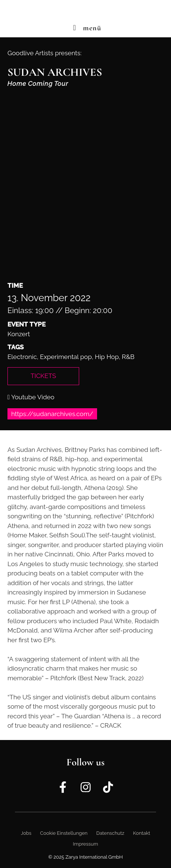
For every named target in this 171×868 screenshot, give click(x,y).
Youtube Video (31, 397)
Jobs (26, 833)
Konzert (19, 334)
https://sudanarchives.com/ (52, 414)
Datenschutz (110, 833)
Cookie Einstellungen (64, 833)
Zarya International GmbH (94, 857)
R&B (128, 357)
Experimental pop (66, 357)
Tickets (43, 376)
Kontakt (142, 833)
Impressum (85, 844)
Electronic (22, 357)
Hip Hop (107, 357)
